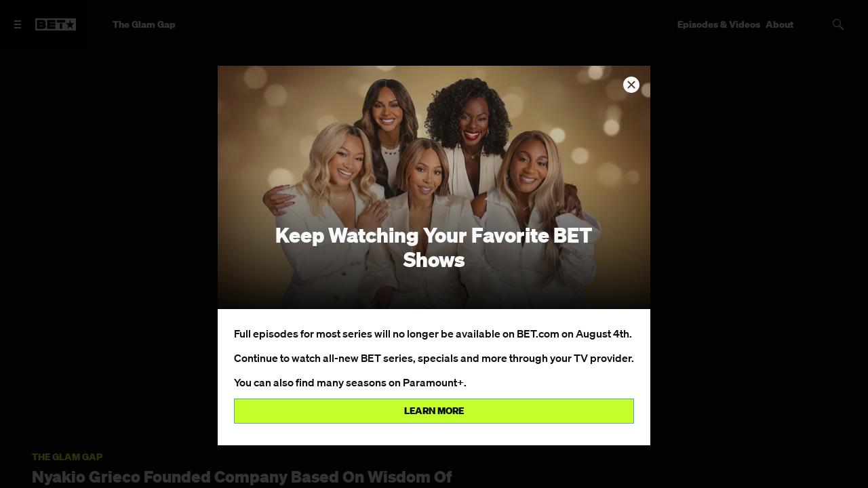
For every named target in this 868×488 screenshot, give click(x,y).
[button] (631, 85)
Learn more (434, 411)
